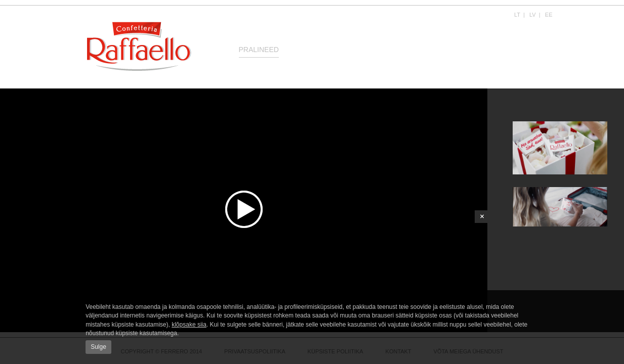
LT (517, 15)
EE (549, 15)
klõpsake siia (189, 325)
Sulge (98, 347)
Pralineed (259, 50)
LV (533, 15)
